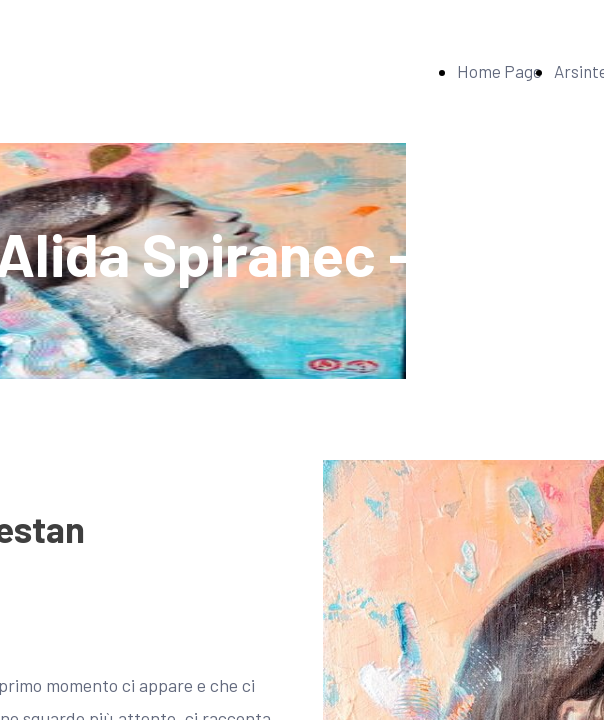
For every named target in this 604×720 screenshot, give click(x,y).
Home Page (499, 71)
